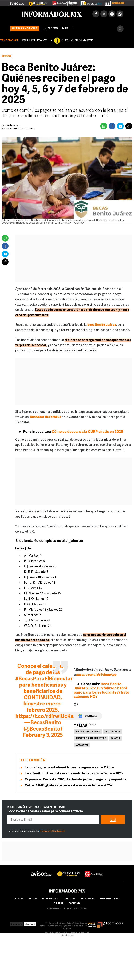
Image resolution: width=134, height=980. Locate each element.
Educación (82, 745)
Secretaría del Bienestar (91, 739)
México (6, 56)
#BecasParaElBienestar (44, 679)
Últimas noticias (25, 29)
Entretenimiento (110, 899)
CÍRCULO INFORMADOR (77, 41)
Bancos (115, 739)
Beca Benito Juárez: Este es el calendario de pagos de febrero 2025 (74, 774)
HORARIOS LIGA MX (34, 41)
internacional (51, 899)
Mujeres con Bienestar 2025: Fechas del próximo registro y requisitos (75, 780)
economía (75, 903)
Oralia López (13, 125)
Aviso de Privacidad (53, 933)
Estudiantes (112, 732)
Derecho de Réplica (71, 933)
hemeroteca (54, 909)
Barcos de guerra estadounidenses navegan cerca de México (69, 768)
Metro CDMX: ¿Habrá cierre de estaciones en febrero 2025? (68, 785)
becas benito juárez (88, 732)
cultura (58, 903)
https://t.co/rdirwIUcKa (44, 717)
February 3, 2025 (43, 735)
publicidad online (77, 909)
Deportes (70, 899)
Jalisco (18, 899)
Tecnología (88, 899)
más (68, 28)
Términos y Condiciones (53, 831)
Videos (51, 28)
